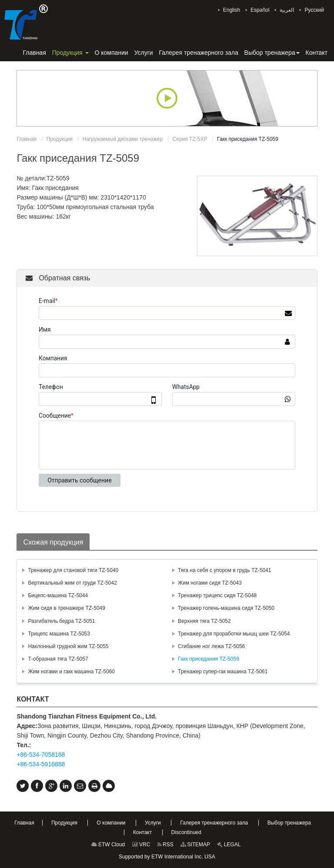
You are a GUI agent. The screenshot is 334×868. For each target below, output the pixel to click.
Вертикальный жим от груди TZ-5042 (72, 583)
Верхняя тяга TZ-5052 (204, 621)
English (232, 10)
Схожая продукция (53, 542)
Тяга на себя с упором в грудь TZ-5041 (225, 570)
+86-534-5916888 (41, 764)
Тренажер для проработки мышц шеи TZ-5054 (234, 634)
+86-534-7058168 (41, 755)
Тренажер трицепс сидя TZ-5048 (217, 595)
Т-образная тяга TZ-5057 (58, 659)
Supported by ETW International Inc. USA (167, 857)
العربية (287, 10)
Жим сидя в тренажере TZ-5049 (67, 608)
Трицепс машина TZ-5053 (59, 634)
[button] (70, 53)
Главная (27, 139)
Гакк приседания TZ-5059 (209, 659)
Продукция (60, 139)
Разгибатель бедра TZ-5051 (61, 621)
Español (260, 10)
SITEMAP (195, 845)
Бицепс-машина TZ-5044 (58, 595)
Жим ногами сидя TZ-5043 (210, 583)
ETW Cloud (108, 845)
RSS (165, 845)
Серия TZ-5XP (190, 139)
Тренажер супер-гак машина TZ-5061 (223, 672)
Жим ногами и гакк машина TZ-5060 (71, 672)
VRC (141, 845)
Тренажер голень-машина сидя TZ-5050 (226, 608)
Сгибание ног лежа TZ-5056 (211, 646)
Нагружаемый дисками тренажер (122, 139)
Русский (314, 10)
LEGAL (229, 845)
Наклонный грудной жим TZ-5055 (68, 646)
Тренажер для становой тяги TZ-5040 (73, 570)
